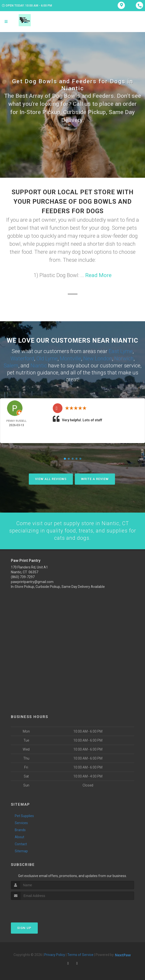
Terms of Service (80, 955)
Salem (11, 365)
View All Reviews (51, 478)
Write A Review (95, 478)
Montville (70, 358)
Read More (98, 275)
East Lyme (121, 351)
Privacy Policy (55, 955)
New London (98, 358)
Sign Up (24, 928)
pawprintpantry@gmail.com (32, 581)
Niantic (39, 365)
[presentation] (37, 909)
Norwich (124, 358)
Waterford (22, 358)
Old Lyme (47, 358)
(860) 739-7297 (23, 576)
